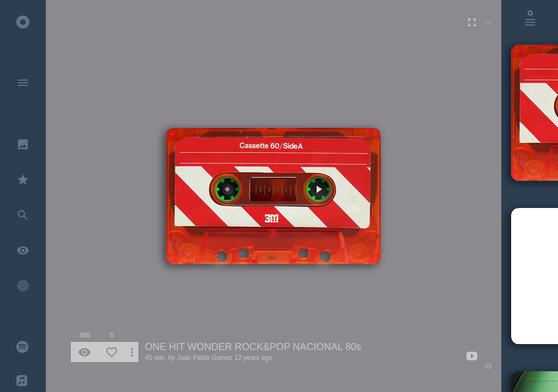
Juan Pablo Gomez (205, 358)
